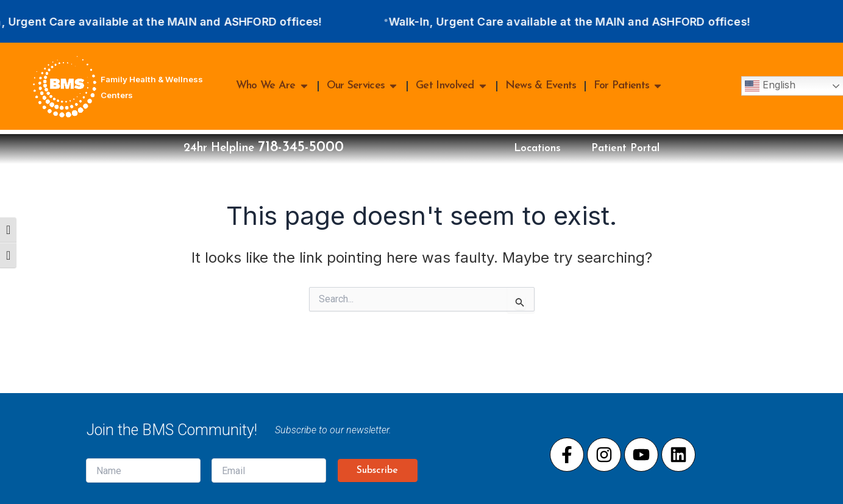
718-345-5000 (290, 146)
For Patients (629, 86)
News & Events (541, 86)
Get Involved (452, 86)
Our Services (363, 86)
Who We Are (273, 86)
